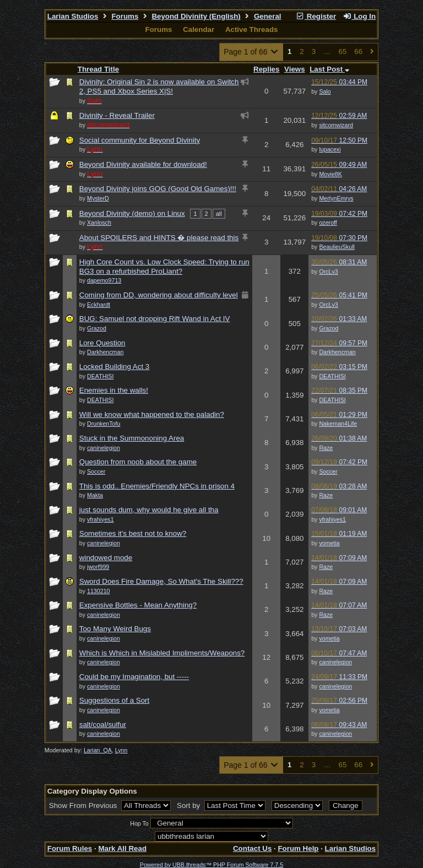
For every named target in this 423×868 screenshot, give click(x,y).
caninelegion (335, 662)
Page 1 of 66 (251, 52)
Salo (325, 91)
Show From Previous (84, 805)
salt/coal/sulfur (103, 725)
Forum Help (298, 848)
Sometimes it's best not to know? (133, 533)
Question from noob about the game (138, 462)
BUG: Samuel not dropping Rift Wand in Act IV (155, 319)
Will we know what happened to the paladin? (152, 414)
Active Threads (252, 29)
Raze (326, 448)
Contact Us (252, 848)
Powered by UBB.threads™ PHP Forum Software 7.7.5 (211, 865)
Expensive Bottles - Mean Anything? (138, 605)
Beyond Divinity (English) (196, 16)
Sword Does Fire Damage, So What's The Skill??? (161, 581)
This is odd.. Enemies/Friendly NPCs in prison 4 (157, 486)
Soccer (328, 471)
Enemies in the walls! (114, 390)
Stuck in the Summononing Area (132, 438)
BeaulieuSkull (337, 247)
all (219, 214)
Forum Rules (70, 848)
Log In (359, 16)
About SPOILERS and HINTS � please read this (159, 238)
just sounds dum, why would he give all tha (149, 510)
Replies (266, 69)
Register (316, 16)
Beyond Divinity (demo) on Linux (132, 213)
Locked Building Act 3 (114, 367)
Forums (125, 16)
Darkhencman (337, 352)
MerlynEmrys (336, 198)
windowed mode (106, 558)
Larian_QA (98, 750)
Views (295, 69)
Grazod (329, 328)
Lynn (121, 750)
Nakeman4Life (338, 424)
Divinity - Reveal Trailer (117, 115)
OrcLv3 (328, 272)
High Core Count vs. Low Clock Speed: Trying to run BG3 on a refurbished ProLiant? (164, 267)
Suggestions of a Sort (114, 700)
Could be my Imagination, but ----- (134, 677)
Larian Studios (73, 16)
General (268, 16)
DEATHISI (332, 376)
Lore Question (102, 343)
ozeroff (328, 223)
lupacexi (330, 149)
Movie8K (330, 174)
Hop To (139, 823)
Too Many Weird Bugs (115, 629)
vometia (329, 543)
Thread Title (98, 69)
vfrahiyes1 (332, 519)
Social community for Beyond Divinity (140, 140)
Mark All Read (122, 848)
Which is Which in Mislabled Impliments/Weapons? (162, 653)
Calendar (199, 29)
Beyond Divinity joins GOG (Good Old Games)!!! (158, 189)
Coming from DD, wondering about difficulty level (159, 295)
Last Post (329, 69)
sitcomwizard (336, 125)
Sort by (189, 805)
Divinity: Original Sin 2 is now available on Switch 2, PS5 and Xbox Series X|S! (159, 86)
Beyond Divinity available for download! (143, 164)
